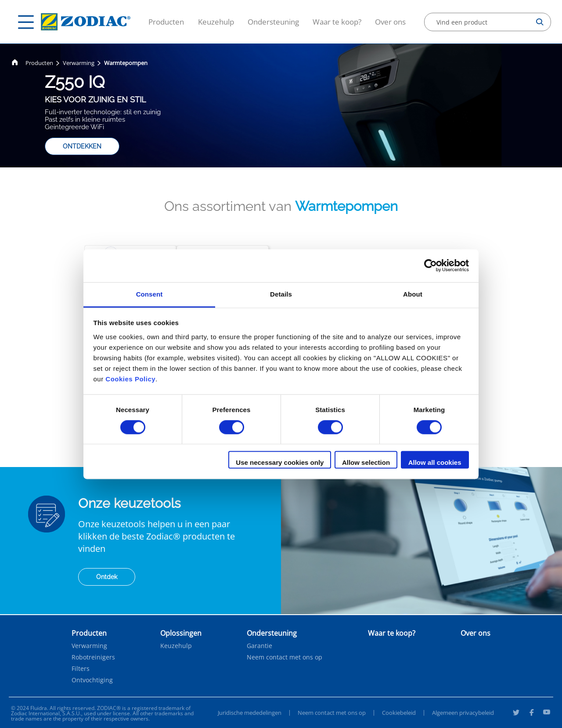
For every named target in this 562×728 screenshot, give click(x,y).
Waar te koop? (337, 22)
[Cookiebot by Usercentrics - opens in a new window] (431, 265)
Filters (81, 669)
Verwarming (79, 63)
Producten (166, 22)
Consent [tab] (150, 294)
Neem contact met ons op (285, 657)
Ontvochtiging (92, 680)
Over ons (390, 22)
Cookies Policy (130, 379)
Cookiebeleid (399, 713)
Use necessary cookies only (280, 463)
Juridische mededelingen (250, 713)
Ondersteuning (273, 22)
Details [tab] (281, 294)
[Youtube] (547, 714)
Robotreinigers (93, 657)
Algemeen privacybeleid (463, 713)
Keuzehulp (216, 22)
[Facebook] (531, 714)
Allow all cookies (435, 463)
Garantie (259, 646)
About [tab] (413, 294)
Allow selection (366, 463)
